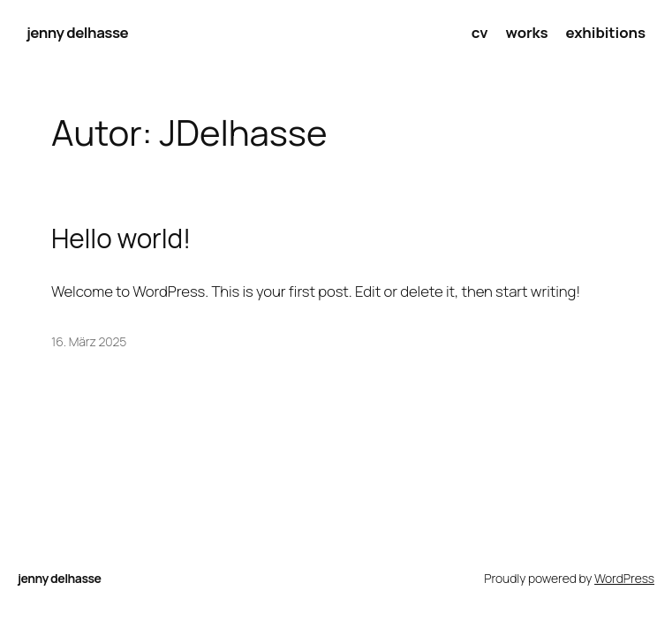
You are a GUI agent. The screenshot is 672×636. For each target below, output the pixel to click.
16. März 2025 (89, 341)
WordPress (624, 578)
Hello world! (121, 238)
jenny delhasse (77, 32)
